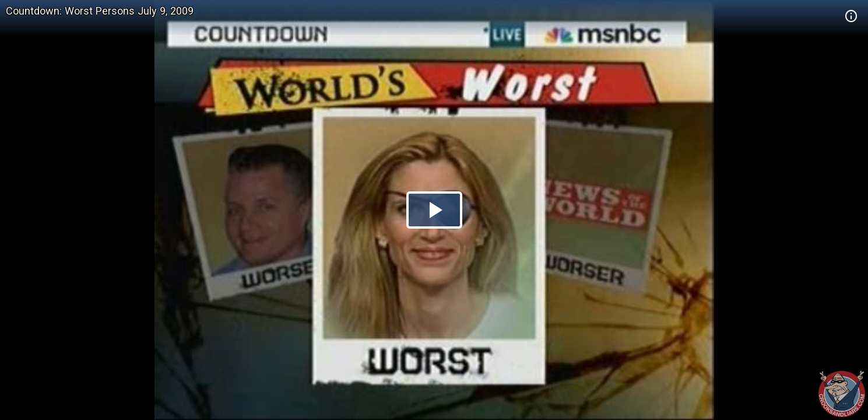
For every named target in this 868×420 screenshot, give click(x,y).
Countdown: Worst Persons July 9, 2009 (100, 11)
